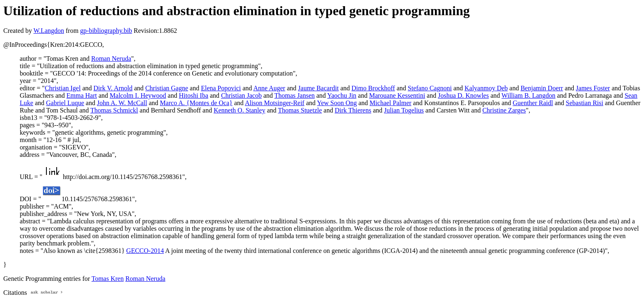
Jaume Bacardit (319, 88)
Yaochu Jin (342, 95)
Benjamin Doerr (542, 88)
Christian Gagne (167, 88)
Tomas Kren (108, 279)
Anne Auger (269, 88)
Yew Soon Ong (337, 103)
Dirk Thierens (353, 110)
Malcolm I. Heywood (138, 95)
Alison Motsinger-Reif (275, 103)
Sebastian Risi (585, 103)
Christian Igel (63, 88)
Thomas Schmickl (114, 110)
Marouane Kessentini (397, 95)
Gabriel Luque (65, 103)
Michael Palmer (391, 103)
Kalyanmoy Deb (486, 88)
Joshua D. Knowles (463, 95)
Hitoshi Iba (193, 95)
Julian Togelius (404, 110)
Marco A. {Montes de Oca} (196, 103)
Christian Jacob (241, 95)
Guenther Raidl (533, 103)
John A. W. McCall (122, 103)
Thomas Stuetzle (300, 110)
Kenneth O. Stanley (239, 110)
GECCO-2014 (145, 251)
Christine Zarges (504, 110)
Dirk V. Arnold (113, 88)
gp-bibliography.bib (106, 31)
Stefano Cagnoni (430, 88)
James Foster (593, 88)
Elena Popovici (221, 88)
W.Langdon (49, 31)
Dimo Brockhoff (373, 88)
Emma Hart (82, 95)
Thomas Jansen (294, 95)
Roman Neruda (111, 59)
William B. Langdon (528, 95)
